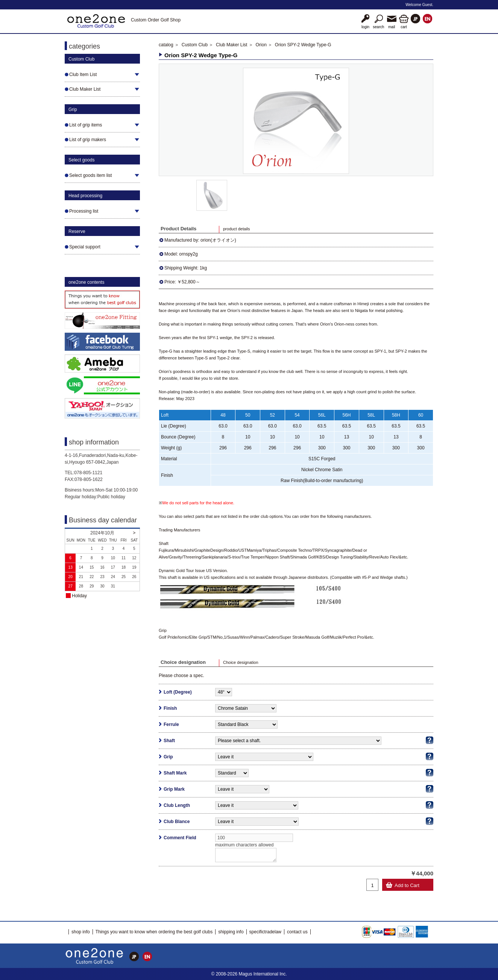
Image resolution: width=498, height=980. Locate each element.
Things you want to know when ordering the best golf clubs (154, 932)
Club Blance (177, 822)
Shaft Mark (175, 773)
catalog (166, 45)
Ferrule (171, 724)
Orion (261, 45)
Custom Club (195, 45)
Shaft (169, 741)
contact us (297, 932)
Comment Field (180, 838)
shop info (81, 932)
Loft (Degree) (178, 692)
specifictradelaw (265, 932)
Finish (170, 708)
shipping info (231, 932)
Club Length (177, 805)
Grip (168, 757)
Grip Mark (174, 789)
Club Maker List (232, 45)
